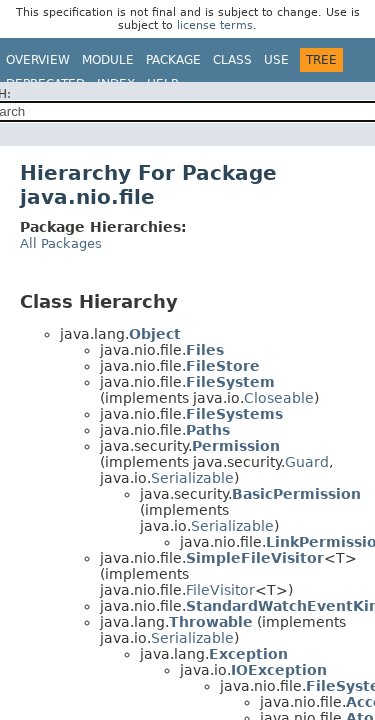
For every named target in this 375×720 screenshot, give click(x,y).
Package (173, 60)
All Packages (61, 243)
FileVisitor (220, 590)
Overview (38, 60)
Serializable (192, 478)
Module (108, 60)
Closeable (279, 398)
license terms (215, 25)
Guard (307, 462)
